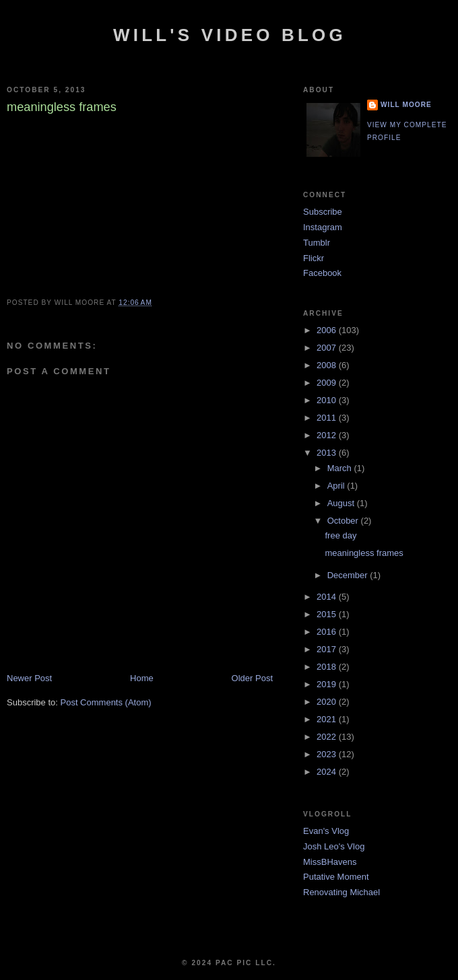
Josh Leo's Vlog (334, 846)
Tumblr (317, 243)
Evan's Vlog (326, 831)
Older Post (252, 678)
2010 (328, 400)
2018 (328, 667)
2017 (328, 649)
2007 (328, 348)
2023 (328, 754)
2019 (328, 684)
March (341, 468)
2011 (328, 418)
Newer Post (29, 678)
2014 (328, 597)
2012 (328, 435)
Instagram (323, 227)
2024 (328, 772)
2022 (328, 737)
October (344, 521)
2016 (328, 632)
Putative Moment (336, 877)
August (342, 503)
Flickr (314, 258)
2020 (328, 702)
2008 (328, 365)
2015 (328, 614)
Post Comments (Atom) (106, 702)
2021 (328, 719)
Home (142, 678)
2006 (328, 330)
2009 (328, 383)
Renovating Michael (341, 892)
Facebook (322, 273)
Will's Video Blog (230, 35)
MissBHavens (330, 862)
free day (340, 535)
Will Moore (406, 105)
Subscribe (323, 212)
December (349, 575)
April (337, 486)
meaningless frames (364, 553)
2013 (328, 453)
